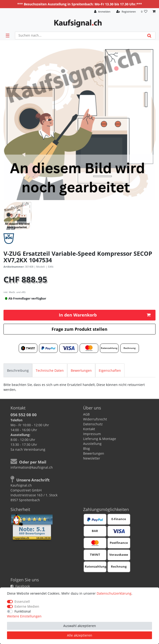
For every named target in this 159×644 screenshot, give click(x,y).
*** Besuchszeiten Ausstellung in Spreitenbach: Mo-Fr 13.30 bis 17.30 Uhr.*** (80, 4)
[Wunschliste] (144, 12)
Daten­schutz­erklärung (114, 593)
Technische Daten (50, 370)
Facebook (20, 586)
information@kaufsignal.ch (32, 467)
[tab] (18, 370)
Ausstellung (92, 444)
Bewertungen (81, 370)
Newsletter (92, 458)
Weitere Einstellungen (24, 616)
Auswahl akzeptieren (80, 626)
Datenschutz (93, 424)
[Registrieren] (126, 12)
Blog (87, 448)
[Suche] (149, 36)
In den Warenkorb (105, 315)
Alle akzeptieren (80, 635)
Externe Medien (27, 606)
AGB (86, 414)
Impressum (92, 434)
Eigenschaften (110, 370)
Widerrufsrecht (95, 419)
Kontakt (89, 429)
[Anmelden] (102, 12)
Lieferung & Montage (100, 439)
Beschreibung (18, 370)
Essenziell (22, 601)
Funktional (23, 611)
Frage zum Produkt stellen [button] (79, 329)
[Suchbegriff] (79, 36)
